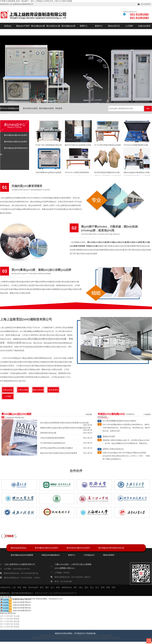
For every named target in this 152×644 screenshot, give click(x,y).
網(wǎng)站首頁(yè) (19, 548)
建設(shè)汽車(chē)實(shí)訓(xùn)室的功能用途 (59, 453)
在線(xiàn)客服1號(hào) (15, 599)
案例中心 (99, 26)
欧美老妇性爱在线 (39, 638)
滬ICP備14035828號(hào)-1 (22, 593)
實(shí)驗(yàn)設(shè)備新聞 (22, 555)
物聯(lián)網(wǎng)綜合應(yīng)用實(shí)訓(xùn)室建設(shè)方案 (65, 428)
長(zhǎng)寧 (33, 587)
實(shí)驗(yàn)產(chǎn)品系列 (38, 29)
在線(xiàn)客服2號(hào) (15, 602)
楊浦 (58, 587)
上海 (14, 587)
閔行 (75, 587)
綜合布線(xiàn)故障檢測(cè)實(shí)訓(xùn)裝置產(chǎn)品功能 (64, 423)
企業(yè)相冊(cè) (23, 391)
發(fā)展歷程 (53, 390)
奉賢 (108, 587)
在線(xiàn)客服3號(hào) (15, 605)
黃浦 (19, 587)
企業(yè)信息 (8, 390)
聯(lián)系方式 (114, 26)
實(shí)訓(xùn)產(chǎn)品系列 (53, 29)
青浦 (103, 587)
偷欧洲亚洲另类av (89, 638)
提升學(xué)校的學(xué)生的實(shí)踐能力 (57, 448)
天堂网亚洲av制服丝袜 (72, 638)
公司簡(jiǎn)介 (89, 555)
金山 (92, 587)
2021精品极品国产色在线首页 (108, 638)
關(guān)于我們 (23, 26)
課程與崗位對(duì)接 (48, 433)
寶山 (81, 587)
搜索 (148, 109)
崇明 (114, 587)
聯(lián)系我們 (38, 390)
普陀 (47, 587)
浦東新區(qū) (67, 587)
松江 (97, 587)
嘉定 (86, 587)
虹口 (52, 587)
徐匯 (25, 587)
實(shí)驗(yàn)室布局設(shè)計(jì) (68, 29)
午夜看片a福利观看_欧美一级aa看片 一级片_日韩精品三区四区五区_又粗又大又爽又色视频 (36, 1)
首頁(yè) (8, 26)
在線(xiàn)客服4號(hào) (15, 608)
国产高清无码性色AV (55, 638)
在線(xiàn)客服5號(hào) (15, 611)
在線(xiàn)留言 (144, 26)
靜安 (42, 587)
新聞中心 (84, 26)
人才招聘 (129, 26)
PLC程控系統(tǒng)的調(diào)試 (53, 443)
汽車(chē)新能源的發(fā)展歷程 (52, 438)
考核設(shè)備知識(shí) (51, 555)
